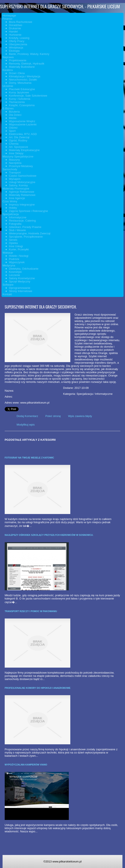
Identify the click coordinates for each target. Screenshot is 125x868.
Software (8, 285)
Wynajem (15, 179)
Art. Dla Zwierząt (19, 137)
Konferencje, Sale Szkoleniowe (28, 96)
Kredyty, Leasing (19, 38)
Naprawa (8, 57)
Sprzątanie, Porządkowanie (26, 237)
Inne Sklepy (16, 153)
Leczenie (15, 275)
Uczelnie (8, 86)
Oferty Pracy (17, 41)
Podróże (14, 259)
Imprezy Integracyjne (22, 205)
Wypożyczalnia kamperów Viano (26, 765)
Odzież (13, 128)
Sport (12, 131)
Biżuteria (14, 112)
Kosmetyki (15, 272)
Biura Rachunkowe (21, 22)
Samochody (10, 169)
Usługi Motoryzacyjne (22, 182)
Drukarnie (15, 28)
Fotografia (15, 224)
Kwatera (8, 70)
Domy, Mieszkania (20, 83)
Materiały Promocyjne (16, 189)
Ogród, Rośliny (18, 140)
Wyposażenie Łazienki (23, 124)
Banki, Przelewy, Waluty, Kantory (29, 54)
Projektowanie (18, 60)
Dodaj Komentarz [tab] (27, 416)
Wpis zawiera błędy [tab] (80, 416)
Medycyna (9, 265)
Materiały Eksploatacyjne (24, 150)
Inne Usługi (16, 246)
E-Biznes (8, 108)
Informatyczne (18, 217)
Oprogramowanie (20, 288)
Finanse (7, 19)
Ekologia (14, 51)
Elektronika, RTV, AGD (23, 134)
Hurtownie (15, 35)
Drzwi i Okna (17, 73)
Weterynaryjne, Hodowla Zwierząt (30, 233)
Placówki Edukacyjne (22, 89)
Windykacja (16, 48)
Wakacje (8, 253)
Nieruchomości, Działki (23, 80)
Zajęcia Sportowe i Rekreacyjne (29, 211)
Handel (13, 32)
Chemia (14, 144)
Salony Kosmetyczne (22, 278)
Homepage (9, 15)
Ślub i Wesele (17, 230)
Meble (13, 118)
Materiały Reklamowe (22, 195)
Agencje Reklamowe (22, 192)
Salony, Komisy (18, 185)
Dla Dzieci (15, 115)
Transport (15, 173)
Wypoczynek (17, 262)
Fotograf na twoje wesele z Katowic (29, 458)
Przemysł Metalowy (21, 166)
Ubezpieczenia (18, 44)
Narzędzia (15, 163)
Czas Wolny (10, 201)
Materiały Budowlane (22, 67)
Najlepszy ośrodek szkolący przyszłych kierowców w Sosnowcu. (49, 535)
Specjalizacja (11, 214)
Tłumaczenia (17, 102)
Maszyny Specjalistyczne (18, 156)
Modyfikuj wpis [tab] (26, 425)
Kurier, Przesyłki (19, 249)
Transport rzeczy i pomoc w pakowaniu (31, 611)
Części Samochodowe (23, 176)
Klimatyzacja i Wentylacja (25, 76)
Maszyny (14, 160)
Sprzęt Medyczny (20, 281)
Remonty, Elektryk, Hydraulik (27, 64)
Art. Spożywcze (19, 147)
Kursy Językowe (19, 92)
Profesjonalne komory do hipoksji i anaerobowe (38, 688)
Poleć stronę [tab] (53, 416)
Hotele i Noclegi (19, 256)
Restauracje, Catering (22, 221)
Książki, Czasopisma (22, 105)
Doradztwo (16, 25)
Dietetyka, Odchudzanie (24, 269)
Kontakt (7, 294)
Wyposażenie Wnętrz (22, 121)
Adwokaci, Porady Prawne (25, 227)
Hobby (13, 208)
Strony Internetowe (21, 291)
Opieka (13, 243)
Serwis (13, 240)
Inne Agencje (17, 198)
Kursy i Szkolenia (20, 99)
